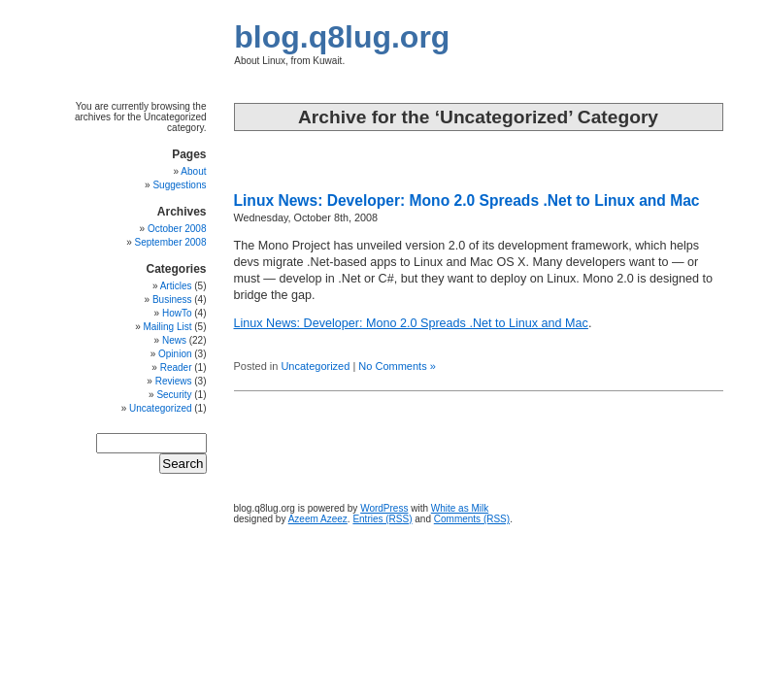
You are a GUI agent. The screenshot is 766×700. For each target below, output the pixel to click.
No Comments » (397, 366)
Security (174, 395)
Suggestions (179, 185)
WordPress (384, 508)
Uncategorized (315, 366)
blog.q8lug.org (342, 37)
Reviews (174, 381)
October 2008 (177, 229)
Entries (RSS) (382, 519)
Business (172, 300)
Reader (176, 367)
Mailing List (167, 327)
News (174, 340)
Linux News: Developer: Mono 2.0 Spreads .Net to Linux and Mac (467, 200)
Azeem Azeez (318, 519)
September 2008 (171, 242)
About (193, 171)
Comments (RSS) (472, 519)
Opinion (175, 354)
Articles (176, 286)
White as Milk (460, 508)
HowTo (177, 313)
